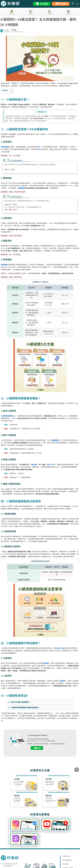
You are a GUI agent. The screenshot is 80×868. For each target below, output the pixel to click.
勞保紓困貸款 (8, 416)
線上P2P (51, 464)
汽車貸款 (46, 663)
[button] (77, 4)
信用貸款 (4, 147)
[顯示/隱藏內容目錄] (10, 91)
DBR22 (40, 149)
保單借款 (4, 265)
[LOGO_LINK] (10, 6)
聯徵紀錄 (56, 440)
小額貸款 (14, 30)
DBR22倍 (60, 648)
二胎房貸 (62, 681)
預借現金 (22, 188)
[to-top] (77, 770)
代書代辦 (34, 464)
